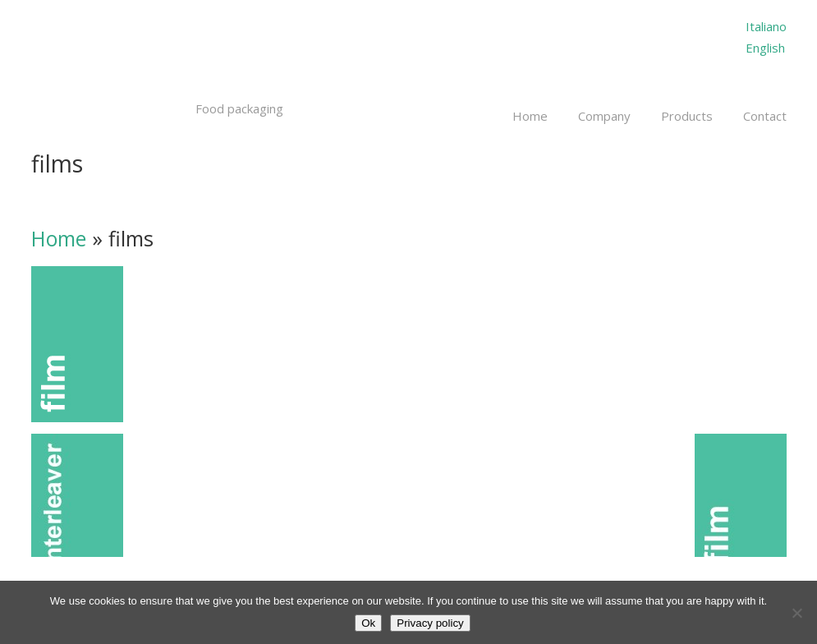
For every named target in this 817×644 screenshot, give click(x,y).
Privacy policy (430, 623)
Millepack (140, 56)
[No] (796, 613)
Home (59, 238)
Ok (368, 623)
